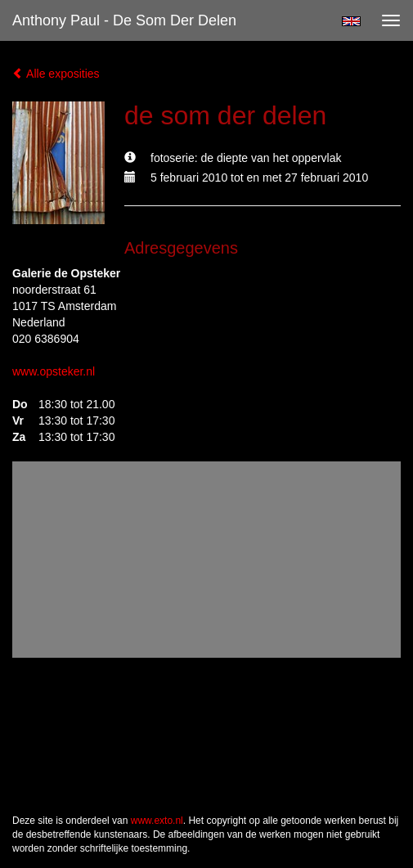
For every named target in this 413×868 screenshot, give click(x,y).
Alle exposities (56, 74)
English (351, 21)
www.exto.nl (157, 821)
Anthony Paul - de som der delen (124, 20)
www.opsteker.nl (54, 371)
